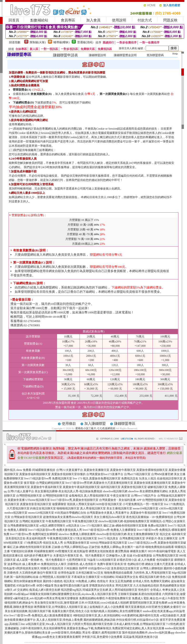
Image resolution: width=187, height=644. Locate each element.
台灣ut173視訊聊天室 (137, 474)
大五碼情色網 (28, 573)
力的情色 (139, 573)
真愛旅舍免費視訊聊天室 (105, 478)
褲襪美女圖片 (139, 551)
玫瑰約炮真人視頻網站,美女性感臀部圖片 (116, 611)
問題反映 (170, 20)
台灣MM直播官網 (162, 474)
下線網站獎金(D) (23, 102)
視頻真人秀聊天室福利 (81, 504)
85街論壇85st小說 (99, 568)
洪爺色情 (13, 573)
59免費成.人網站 (86, 581)
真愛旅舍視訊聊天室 (134, 487)
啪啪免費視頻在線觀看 (118, 573)
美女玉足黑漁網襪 (120, 581)
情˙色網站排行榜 (134, 564)
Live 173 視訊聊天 (91, 526)
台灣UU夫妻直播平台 (70, 470)
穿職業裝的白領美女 (102, 585)
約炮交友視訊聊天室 (43, 508)
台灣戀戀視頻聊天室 (29, 496)
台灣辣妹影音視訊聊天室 (27, 517)
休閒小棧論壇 (45, 585)
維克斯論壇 (81, 551)
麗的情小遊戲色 (53, 581)
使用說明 (119, 20)
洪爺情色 (73, 564)
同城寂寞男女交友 (127, 577)
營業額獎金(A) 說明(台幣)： (28, 215)
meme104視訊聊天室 (146, 508)
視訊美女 (69, 581)
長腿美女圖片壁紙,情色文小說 (71, 611)
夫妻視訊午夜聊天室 (66, 556)
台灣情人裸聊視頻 (151, 568)
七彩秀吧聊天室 (76, 560)
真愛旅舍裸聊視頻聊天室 (152, 470)
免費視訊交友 (130, 478)
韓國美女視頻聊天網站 (44, 594)
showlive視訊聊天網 (115, 491)
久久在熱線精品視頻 (146, 585)
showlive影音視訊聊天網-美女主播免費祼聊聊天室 (127, 534)
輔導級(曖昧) (62, 42)
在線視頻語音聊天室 (170, 478)
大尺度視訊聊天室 (18, 508)
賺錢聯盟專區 (125, 424)
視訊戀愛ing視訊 (71, 590)
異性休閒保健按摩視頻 (28, 581)
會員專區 (68, 20)
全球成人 (156, 590)
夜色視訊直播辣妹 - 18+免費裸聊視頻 (150, 517)
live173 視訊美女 (108, 538)
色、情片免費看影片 (92, 556)
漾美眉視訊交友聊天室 (125, 568)
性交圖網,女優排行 (170, 607)
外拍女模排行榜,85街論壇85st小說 (137, 620)
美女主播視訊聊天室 (119, 508)
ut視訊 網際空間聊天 (52, 526)
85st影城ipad (21, 594)
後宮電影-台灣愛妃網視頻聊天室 (44, 483)
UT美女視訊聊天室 (85, 538)
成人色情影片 (88, 564)
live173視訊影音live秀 (38, 478)
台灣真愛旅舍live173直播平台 (105, 474)
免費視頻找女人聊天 (54, 564)
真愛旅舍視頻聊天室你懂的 (68, 474)
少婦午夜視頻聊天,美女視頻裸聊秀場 (43, 628)
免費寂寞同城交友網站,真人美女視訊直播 (138, 628)
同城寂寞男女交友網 (95, 590)
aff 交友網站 (21, 590)
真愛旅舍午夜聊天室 (123, 470)
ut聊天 (8, 590)
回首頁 (14, 20)
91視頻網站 (108, 577)
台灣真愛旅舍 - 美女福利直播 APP (120, 500)
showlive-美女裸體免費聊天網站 (148, 491)
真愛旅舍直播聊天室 (96, 470)
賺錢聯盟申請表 (65, 55)
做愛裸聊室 (59, 504)
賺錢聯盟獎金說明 (125, 55)
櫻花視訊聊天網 (149, 577)
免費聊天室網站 (160, 581)
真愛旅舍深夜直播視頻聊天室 (152, 483)
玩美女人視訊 (148, 478)
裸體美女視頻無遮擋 (101, 551)
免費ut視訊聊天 (157, 526)
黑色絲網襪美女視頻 (173, 585)
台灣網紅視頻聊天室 (32, 521)
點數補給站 (39, 20)
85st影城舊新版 (143, 556)
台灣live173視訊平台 (144, 496)
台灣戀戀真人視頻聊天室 (55, 577)
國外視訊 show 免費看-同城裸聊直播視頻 (30, 470)
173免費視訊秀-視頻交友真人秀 (43, 543)
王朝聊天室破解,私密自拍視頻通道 (140, 594)
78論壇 (91, 560)
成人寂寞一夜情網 (28, 560)
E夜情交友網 (52, 590)
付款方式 (145, 20)
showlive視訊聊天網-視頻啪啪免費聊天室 (124, 521)
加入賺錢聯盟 (95, 424)
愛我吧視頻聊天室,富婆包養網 (148, 603)
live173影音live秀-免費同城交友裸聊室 (34, 534)
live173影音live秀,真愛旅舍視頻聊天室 (74, 500)
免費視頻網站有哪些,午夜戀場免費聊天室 (105, 598)
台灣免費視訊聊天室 (132, 538)
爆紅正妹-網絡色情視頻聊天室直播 (125, 526)
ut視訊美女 (73, 526)
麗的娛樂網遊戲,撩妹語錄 (99, 620)
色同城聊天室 (165, 560)
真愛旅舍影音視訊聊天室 (36, 504)
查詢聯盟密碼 (155, 55)
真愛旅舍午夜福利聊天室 (46, 487)
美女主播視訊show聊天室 (110, 517)
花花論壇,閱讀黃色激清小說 (141, 637)
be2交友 (98, 573)
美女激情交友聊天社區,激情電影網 (56, 603)
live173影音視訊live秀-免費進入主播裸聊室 (110, 530)
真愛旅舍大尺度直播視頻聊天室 (113, 483)
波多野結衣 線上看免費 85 (24, 564)
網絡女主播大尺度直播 (159, 564)
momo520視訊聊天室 (41, 513)
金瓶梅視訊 (76, 496)
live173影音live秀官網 (79, 483)
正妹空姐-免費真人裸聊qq (105, 547)
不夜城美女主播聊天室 (86, 577)
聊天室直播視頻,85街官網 (141, 607)
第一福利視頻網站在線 (24, 577)
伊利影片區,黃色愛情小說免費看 (102, 637)
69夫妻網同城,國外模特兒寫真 (140, 615)
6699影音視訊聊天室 (109, 504)
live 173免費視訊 (175, 504)
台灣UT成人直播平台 (21, 491)
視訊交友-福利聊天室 (173, 534)
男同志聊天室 (124, 585)
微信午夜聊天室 (47, 573)
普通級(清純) (85, 42)
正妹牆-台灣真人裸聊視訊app (70, 547)
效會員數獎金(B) (41, 94)
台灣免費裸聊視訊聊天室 (23, 526)
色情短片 (103, 581)
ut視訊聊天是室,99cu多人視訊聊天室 (48, 624)
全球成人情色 (141, 581)
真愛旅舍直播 (16, 500)
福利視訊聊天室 (110, 487)
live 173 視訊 (81, 478)
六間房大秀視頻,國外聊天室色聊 (92, 624)
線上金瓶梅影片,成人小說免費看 (104, 607)
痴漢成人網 (36, 590)
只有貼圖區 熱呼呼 (76, 568)
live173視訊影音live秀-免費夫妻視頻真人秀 (55, 530)
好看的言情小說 (127, 560)
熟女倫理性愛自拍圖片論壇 (71, 585)
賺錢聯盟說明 (97, 55)
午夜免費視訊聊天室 (58, 521)
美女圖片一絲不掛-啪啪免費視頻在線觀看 (148, 547)
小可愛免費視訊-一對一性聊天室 (143, 504)
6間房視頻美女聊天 (28, 568)
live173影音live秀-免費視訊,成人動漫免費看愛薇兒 (41, 615)
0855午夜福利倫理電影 (162, 551)
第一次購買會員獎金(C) (114, 94)
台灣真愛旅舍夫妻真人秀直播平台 (108, 513)
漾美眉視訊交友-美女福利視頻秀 (26, 538)
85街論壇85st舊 (26, 585)
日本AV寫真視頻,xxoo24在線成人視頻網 (104, 603)
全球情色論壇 (66, 573)
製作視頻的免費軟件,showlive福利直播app (148, 633)
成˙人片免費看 (147, 560)
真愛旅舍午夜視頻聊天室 (146, 513)
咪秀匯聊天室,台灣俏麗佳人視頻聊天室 (59, 607)
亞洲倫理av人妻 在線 (119, 556)
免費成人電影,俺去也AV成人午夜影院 (156, 598)
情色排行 (144, 590)
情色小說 (165, 577)
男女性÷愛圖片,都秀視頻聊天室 (102, 633)
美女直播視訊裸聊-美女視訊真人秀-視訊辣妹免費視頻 (68, 491)
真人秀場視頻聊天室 (97, 496)
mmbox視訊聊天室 (16, 513)
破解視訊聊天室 (158, 487)
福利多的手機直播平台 (38, 556)
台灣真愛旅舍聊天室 (77, 543)
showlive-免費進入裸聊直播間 (77, 534)
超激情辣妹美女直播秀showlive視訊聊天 (68, 517)
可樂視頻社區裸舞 (22, 551)
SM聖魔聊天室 (64, 551)
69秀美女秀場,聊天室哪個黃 (61, 598)
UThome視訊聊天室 (38, 500)
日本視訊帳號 (84, 573)
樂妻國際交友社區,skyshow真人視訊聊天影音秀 (88, 594)
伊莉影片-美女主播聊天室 (162, 538)
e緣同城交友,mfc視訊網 (28, 598)
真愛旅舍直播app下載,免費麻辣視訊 (89, 628)
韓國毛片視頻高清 (52, 568)
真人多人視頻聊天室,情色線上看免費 (60, 620)
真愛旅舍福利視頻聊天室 (35, 474)
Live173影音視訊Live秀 (142, 543)
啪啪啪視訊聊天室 (68, 508)
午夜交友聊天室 (120, 496)
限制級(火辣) (38, 42)
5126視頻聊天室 (106, 560)
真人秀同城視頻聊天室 (123, 590)
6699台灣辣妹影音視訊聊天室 (109, 543)
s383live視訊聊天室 (171, 508)
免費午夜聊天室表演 (110, 564)
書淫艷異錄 (122, 551)
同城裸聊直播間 (44, 551)
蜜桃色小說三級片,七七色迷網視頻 (95, 428)
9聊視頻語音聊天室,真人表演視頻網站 (97, 615)
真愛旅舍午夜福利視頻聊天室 (81, 487)
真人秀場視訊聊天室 (93, 508)
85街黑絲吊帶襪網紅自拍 (70, 513)
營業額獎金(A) (22, 90)
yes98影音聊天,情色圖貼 (66, 633)
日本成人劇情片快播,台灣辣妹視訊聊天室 (139, 624)
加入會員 (93, 20)
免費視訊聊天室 (62, 478)
